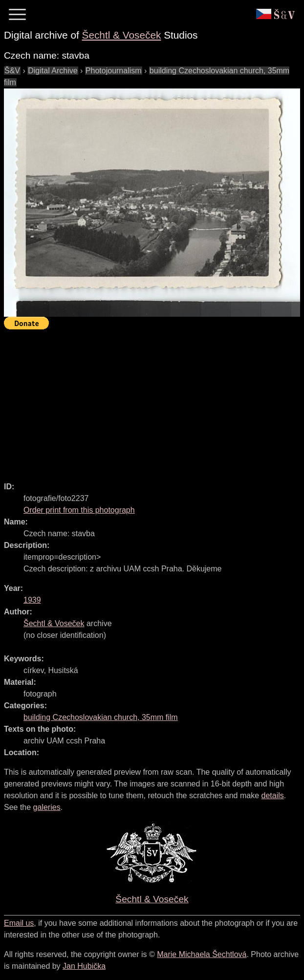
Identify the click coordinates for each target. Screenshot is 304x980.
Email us (19, 923)
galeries (47, 807)
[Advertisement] (154, 401)
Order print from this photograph (79, 510)
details (273, 795)
